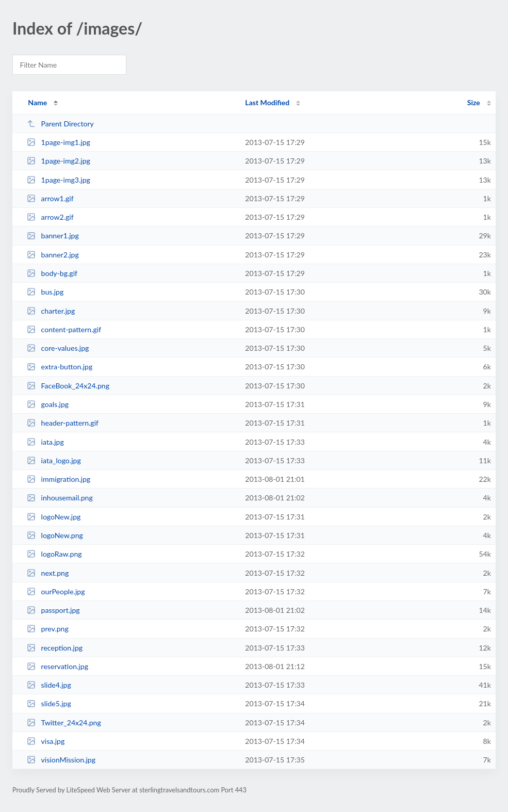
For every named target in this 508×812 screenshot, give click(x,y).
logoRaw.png (54, 554)
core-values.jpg (58, 348)
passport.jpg (53, 610)
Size (474, 102)
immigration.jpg (59, 479)
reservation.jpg (58, 666)
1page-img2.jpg (59, 161)
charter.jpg (51, 311)
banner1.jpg (53, 236)
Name (37, 102)
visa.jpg (46, 741)
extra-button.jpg (60, 367)
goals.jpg (48, 404)
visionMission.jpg (61, 760)
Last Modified (267, 102)
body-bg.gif (52, 273)
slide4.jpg (49, 685)
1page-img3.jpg (59, 180)
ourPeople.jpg (56, 591)
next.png (48, 573)
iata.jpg (45, 442)
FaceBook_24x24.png (68, 386)
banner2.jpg (53, 255)
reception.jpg (55, 648)
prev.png (48, 629)
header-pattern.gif (63, 423)
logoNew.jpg (54, 517)
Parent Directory (60, 124)
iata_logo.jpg (54, 460)
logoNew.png (55, 535)
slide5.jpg (49, 703)
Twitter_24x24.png (64, 722)
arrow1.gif (50, 198)
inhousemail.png (60, 498)
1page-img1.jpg (59, 142)
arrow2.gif (50, 217)
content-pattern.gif (64, 329)
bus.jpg (45, 292)
